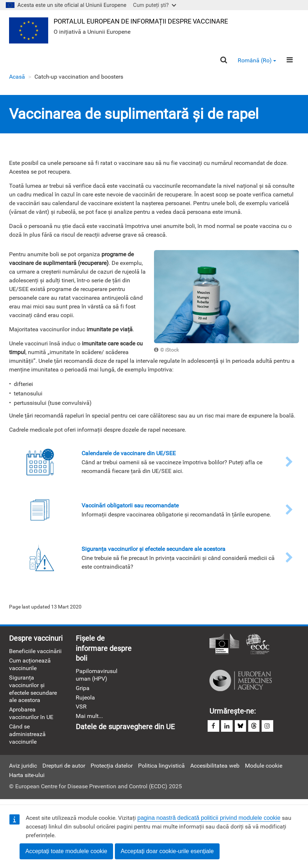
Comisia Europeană (224, 646)
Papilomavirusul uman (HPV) (97, 677)
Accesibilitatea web (215, 769)
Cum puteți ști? (155, 5)
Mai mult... (89, 719)
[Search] (223, 61)
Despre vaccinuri (36, 640)
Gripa (83, 691)
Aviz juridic (23, 769)
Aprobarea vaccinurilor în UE (31, 716)
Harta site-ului (27, 779)
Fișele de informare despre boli (104, 650)
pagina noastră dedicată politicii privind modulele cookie (209, 818)
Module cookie (264, 769)
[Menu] (290, 61)
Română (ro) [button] (257, 61)
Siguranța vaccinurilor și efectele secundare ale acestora (33, 691)
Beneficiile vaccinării (35, 653)
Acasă (17, 78)
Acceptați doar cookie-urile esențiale (167, 851)
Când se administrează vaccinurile (27, 738)
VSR (81, 709)
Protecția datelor (112, 769)
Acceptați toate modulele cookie (66, 851)
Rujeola (85, 700)
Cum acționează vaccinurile (30, 666)
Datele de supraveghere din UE (125, 730)
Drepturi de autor (64, 769)
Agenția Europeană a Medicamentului (241, 682)
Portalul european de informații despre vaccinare (141, 21)
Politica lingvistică (161, 769)
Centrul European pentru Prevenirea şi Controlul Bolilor (258, 646)
